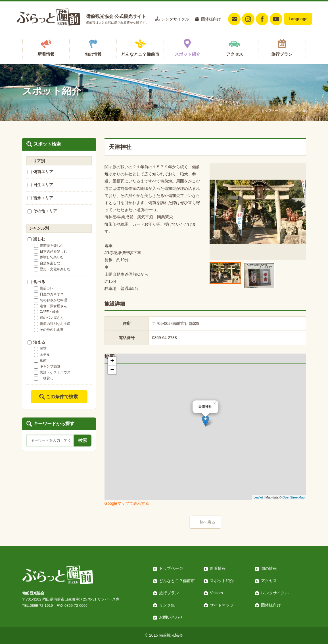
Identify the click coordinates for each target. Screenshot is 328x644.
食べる (36, 282)
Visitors (216, 593)
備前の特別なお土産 (52, 324)
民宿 (40, 349)
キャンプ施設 (47, 366)
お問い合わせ (171, 617)
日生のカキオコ (49, 294)
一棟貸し (44, 378)
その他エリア (42, 211)
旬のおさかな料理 (51, 300)
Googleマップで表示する (127, 503)
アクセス (235, 54)
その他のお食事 (49, 330)
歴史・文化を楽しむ (52, 269)
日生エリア (40, 185)
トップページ (271, 111)
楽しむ (36, 239)
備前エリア (40, 172)
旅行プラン (282, 54)
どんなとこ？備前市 (140, 54)
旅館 (40, 361)
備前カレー (45, 288)
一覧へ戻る (205, 522)
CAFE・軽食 (47, 312)
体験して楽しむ (49, 257)
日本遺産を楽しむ (51, 252)
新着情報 (46, 54)
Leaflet (258, 497)
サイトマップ (222, 605)
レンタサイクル (175, 19)
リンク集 (167, 605)
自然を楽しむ (47, 263)
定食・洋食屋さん (51, 306)
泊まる (36, 342)
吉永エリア (40, 198)
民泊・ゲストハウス (52, 372)
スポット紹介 (187, 54)
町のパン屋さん (49, 318)
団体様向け (211, 19)
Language (298, 19)
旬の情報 (93, 54)
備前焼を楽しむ (49, 246)
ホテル (42, 355)
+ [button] (112, 361)
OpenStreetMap (294, 497)
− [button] (112, 370)
